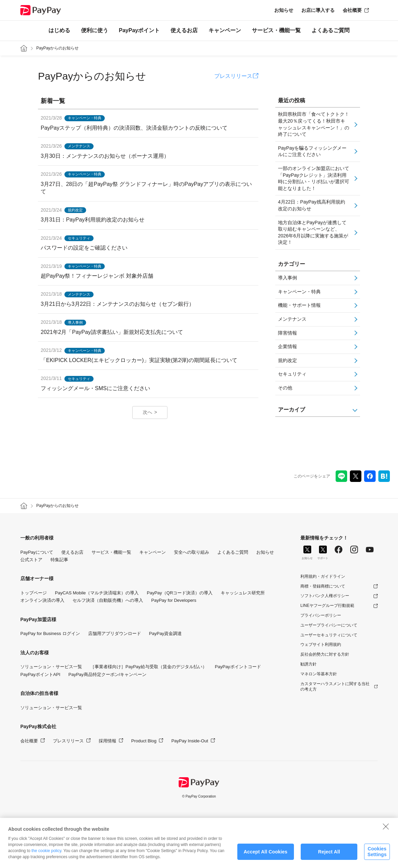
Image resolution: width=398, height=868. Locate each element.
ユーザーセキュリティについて (329, 635)
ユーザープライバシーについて (329, 625)
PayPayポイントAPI (40, 674)
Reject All (329, 856)
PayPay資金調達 (166, 633)
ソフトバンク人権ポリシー (325, 596)
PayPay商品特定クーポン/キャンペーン (107, 674)
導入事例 (287, 278)
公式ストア (31, 560)
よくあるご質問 (331, 30)
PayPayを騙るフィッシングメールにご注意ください (312, 151)
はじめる (59, 30)
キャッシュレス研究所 (243, 593)
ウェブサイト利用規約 (321, 644)
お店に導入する (318, 10)
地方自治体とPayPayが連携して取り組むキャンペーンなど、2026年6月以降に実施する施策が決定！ (313, 232)
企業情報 (287, 346)
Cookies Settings (377, 856)
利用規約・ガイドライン (323, 576)
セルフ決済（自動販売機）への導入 (108, 600)
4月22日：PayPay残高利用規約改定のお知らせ (312, 205)
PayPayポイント (140, 30)
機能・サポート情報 (299, 305)
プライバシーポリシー (321, 615)
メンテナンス (292, 319)
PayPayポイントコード (238, 667)
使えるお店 (184, 30)
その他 (285, 388)
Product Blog (144, 741)
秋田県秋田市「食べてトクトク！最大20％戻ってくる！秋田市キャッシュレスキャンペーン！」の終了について (314, 124)
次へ (147, 412)
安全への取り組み (192, 552)
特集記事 (59, 560)
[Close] (386, 831)
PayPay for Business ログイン (50, 633)
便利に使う (95, 30)
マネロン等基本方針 (319, 674)
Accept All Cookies (266, 856)
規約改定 (287, 360)
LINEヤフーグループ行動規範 (327, 606)
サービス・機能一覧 (276, 30)
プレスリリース (233, 76)
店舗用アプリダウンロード (115, 633)
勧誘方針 (309, 664)
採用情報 (107, 741)
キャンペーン (225, 30)
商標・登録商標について (323, 586)
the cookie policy (46, 855)
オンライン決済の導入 (42, 600)
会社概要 (352, 10)
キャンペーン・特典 (299, 292)
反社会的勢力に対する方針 (325, 654)
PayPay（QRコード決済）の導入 (180, 593)
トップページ (34, 593)
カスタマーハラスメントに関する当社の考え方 (335, 687)
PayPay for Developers (174, 600)
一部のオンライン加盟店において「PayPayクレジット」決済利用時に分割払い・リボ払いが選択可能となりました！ (314, 178)
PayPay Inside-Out (190, 741)
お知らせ (284, 10)
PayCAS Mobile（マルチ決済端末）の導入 (97, 593)
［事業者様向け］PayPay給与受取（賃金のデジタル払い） (148, 667)
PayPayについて (37, 552)
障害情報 (287, 333)
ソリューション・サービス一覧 (51, 667)
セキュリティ (292, 374)
